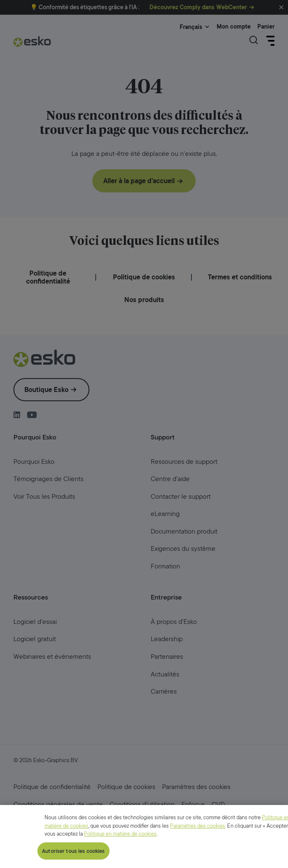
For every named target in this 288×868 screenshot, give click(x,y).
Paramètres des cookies (198, 864)
